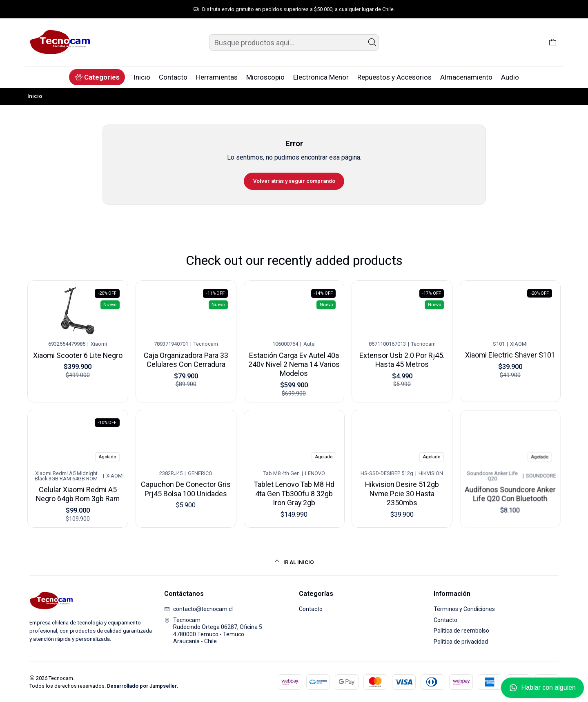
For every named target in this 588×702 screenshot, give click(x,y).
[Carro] (553, 42)
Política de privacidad (461, 642)
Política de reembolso (461, 631)
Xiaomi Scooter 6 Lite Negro (78, 354)
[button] (97, 77)
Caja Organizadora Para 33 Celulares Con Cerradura (186, 356)
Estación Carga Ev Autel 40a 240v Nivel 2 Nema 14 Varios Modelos (294, 357)
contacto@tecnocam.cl (198, 609)
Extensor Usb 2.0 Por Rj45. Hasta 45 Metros (402, 353)
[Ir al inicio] (294, 563)
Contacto (311, 609)
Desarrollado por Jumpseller (142, 686)
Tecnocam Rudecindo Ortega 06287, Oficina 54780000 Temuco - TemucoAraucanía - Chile (213, 631)
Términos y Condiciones (464, 609)
